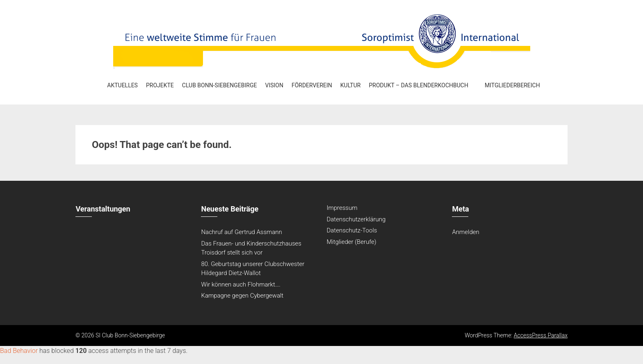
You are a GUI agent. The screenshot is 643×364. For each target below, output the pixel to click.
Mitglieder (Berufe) (351, 242)
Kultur (351, 85)
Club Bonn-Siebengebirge (220, 85)
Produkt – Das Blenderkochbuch (418, 85)
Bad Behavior (19, 351)
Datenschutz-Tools (352, 230)
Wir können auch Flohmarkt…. (241, 284)
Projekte (160, 85)
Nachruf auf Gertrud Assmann (241, 232)
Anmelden (465, 232)
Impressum (342, 208)
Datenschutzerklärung (356, 219)
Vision (274, 85)
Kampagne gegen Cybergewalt (242, 296)
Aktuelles (122, 85)
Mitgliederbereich (512, 85)
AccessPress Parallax (541, 335)
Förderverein (312, 85)
